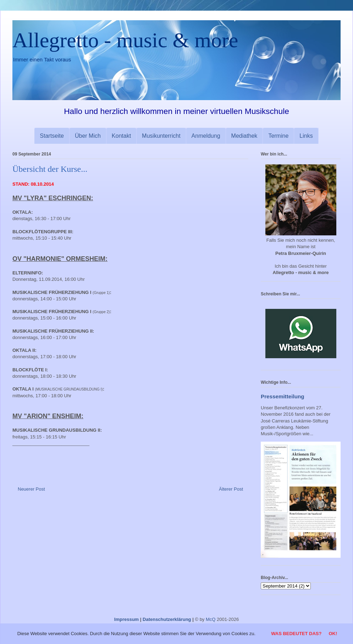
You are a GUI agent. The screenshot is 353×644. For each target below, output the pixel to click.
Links (306, 136)
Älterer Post (231, 489)
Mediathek (244, 136)
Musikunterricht (161, 136)
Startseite (52, 136)
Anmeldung (206, 136)
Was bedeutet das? (296, 634)
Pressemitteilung (283, 396)
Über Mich (88, 136)
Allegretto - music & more (125, 40)
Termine (278, 136)
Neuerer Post (31, 489)
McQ (211, 619)
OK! (333, 634)
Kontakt (121, 136)
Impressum (126, 619)
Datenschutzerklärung (167, 619)
